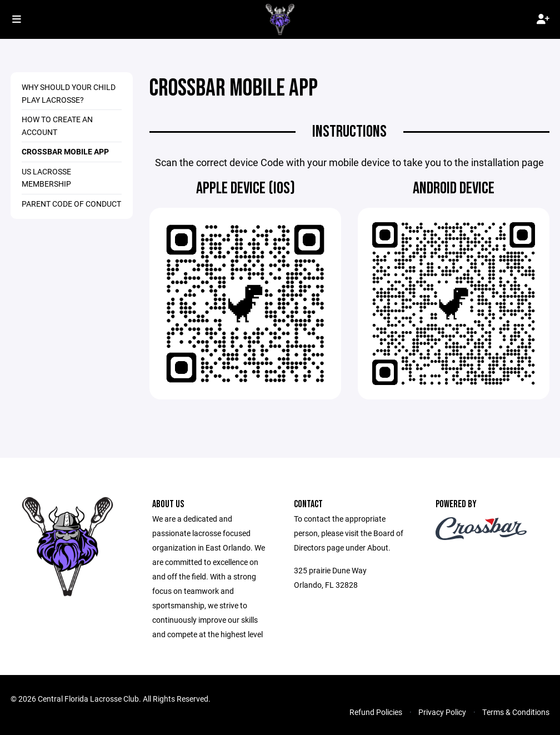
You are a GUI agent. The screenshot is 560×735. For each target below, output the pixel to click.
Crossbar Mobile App (65, 151)
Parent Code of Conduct (71, 204)
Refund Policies (376, 712)
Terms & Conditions (516, 712)
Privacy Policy (442, 712)
